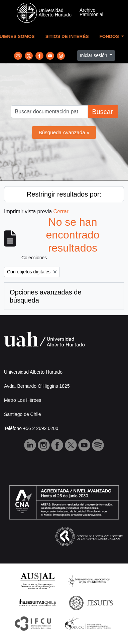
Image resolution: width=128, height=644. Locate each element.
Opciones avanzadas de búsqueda (46, 296)
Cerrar (61, 211)
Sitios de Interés (67, 36)
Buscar (102, 112)
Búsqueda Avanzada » (64, 132)
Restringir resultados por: (64, 194)
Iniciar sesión (94, 55)
